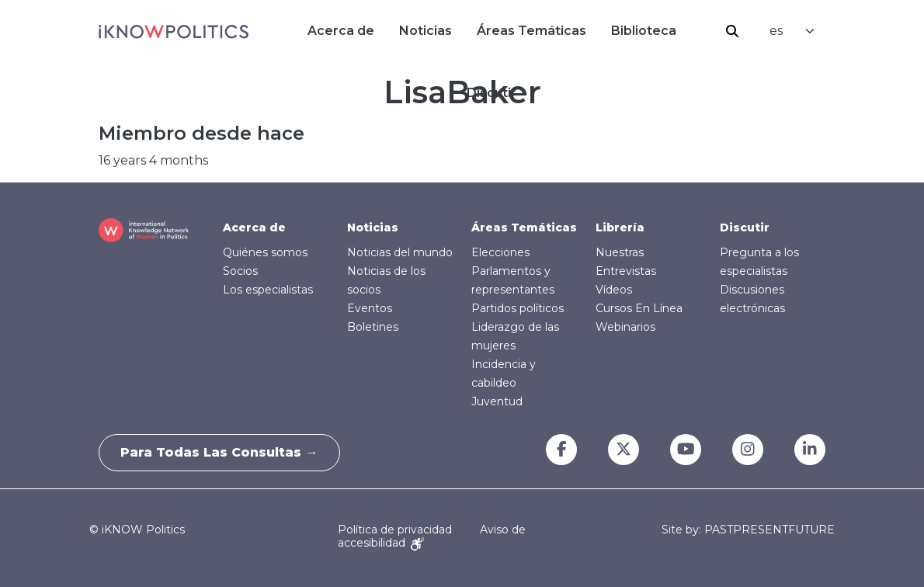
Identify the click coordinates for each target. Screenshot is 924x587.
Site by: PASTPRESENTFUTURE (748, 530)
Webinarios (625, 327)
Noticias (426, 31)
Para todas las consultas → (221, 452)
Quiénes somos (265, 252)
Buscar (732, 31)
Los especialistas (268, 290)
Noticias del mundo (400, 252)
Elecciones (500, 252)
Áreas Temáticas (531, 31)
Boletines (373, 327)
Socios (240, 271)
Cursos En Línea (639, 308)
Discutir (745, 228)
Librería (620, 228)
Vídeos (614, 290)
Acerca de (341, 31)
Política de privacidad (395, 530)
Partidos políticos (518, 308)
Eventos (370, 308)
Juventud (497, 401)
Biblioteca (644, 31)
